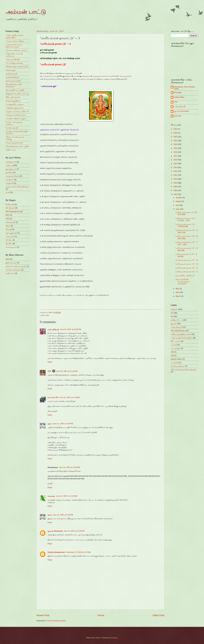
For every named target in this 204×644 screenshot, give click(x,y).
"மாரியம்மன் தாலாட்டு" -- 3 (187, 264)
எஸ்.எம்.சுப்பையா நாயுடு (16, 266)
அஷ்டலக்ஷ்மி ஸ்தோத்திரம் (182, 338)
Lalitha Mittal (179, 97)
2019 (176, 148)
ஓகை (50, 424)
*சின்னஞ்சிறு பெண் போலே (17, 67)
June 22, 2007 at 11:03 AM (67, 496)
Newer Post (43, 615)
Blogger (114, 638)
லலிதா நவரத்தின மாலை (181, 334)
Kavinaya (178, 92)
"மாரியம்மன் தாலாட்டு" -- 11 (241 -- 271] (186, 219)
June (178, 209)
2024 (176, 129)
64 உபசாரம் (176, 341)
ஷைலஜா (51, 496)
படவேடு (175, 363)
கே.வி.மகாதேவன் (13, 270)
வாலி (8, 192)
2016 (176, 160)
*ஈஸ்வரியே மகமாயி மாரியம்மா (14, 55)
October (179, 198)
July (178, 205)
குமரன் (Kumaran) (55, 531)
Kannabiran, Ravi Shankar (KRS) (184, 88)
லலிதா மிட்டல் (177, 320)
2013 (176, 171)
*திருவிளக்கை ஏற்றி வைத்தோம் (14, 85)
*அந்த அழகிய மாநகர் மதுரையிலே (15, 36)
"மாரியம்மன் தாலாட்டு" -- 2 (187, 268)
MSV (8, 215)
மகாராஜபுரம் (11, 247)
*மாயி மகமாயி (12, 128)
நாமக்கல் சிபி (53, 397)
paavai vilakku (176, 359)
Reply (50, 362)
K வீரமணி (10, 204)
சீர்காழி (9, 229)
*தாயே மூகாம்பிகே (13, 81)
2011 (176, 179)
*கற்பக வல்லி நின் (13, 59)
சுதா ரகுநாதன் (11, 233)
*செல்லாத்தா (11, 70)
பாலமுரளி (10, 236)
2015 (176, 164)
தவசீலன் (9, 172)
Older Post (158, 615)
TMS (8, 219)
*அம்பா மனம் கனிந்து (15, 41)
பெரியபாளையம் (178, 366)
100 (172, 352)
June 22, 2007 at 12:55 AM (69, 467)
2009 (176, 187)
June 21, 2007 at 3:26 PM (63, 424)
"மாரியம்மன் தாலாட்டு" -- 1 (187, 272)
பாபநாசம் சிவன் (12, 176)
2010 (176, 183)
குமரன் (174, 324)
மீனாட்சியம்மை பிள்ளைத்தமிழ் (184, 370)
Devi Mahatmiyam (178, 331)
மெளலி (174, 345)
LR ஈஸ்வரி (10, 208)
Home (101, 615)
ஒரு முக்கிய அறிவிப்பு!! (185, 275)
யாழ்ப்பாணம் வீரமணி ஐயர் (17, 187)
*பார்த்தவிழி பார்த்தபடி (15, 104)
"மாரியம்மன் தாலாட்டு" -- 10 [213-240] (186, 225)
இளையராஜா (11, 263)
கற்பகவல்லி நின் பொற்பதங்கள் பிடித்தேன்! (182, 282)
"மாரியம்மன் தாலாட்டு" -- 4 (187, 260)
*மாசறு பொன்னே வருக (15, 115)
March (178, 296)
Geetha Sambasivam (56, 552)
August (179, 201)
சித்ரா (8, 226)
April (178, 292)
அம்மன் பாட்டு (26, 12)
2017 (176, 156)
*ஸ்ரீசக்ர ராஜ (11, 150)
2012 (176, 175)
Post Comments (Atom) (57, 621)
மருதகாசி (10, 183)
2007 (176, 194)
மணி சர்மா (10, 273)
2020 (176, 144)
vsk (48, 315)
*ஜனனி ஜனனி (12, 74)
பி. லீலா (9, 240)
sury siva (178, 116)
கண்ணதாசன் (11, 162)
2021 (176, 141)
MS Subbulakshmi (13, 211)
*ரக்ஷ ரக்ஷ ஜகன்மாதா (14, 143)
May (178, 289)
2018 (176, 152)
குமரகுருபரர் (11, 169)
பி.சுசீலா (9, 244)
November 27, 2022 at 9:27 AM (78, 552)
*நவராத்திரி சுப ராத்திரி (15, 90)
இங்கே (64, 519)
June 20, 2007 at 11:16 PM (67, 371)
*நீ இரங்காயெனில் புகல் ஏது (17, 94)
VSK (49, 371)
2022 (176, 137)
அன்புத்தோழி (53, 329)
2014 (176, 167)
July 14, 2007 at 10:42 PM (74, 531)
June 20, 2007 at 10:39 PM (71, 329)
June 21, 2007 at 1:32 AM (69, 397)
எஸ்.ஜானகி (10, 222)
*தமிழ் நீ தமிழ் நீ (12, 77)
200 (172, 355)
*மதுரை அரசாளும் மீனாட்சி (17, 111)
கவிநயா (9, 165)
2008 (176, 190)
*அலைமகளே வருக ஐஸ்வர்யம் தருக (14, 46)
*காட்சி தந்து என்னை (14, 63)
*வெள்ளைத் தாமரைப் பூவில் (17, 146)
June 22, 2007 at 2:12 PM (63, 515)
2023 (176, 133)
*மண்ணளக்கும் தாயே (15, 108)
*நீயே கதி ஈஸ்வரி (13, 97)
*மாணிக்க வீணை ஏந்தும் (16, 119)
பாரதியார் (10, 180)
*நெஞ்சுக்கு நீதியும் (13, 101)
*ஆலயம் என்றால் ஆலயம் (17, 50)
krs (172, 316)
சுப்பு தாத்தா (176, 348)
